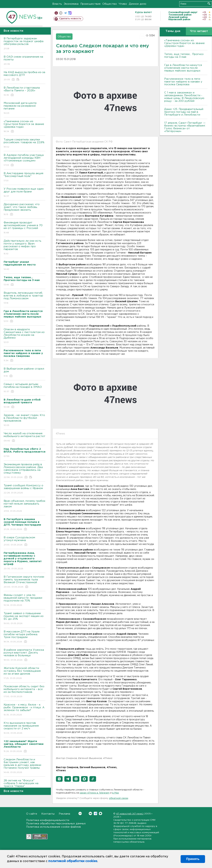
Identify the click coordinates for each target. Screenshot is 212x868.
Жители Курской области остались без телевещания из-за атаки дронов (24, 673)
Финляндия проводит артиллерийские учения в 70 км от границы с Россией (24, 228)
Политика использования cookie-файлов (54, 827)
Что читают (199, 31)
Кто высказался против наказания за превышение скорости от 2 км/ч (24, 728)
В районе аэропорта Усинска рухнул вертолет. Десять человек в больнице (24, 655)
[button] (59, 779)
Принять (193, 859)
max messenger (70, 13)
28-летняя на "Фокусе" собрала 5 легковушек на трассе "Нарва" (24, 786)
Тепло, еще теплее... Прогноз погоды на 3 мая (184, 56)
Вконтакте (80, 813)
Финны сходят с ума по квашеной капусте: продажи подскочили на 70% (24, 600)
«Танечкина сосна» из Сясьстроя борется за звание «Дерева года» (24, 127)
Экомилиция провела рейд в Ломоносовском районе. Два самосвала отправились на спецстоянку (24, 471)
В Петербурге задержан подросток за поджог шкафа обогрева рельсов (24, 44)
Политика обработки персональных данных (56, 824)
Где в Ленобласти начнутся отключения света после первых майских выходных (183, 68)
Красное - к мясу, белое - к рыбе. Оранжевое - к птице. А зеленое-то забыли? (24, 710)
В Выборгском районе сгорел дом (24, 373)
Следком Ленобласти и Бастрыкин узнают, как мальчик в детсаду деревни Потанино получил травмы (24, 766)
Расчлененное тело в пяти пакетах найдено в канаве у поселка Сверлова (183, 82)
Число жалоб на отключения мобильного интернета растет (24, 437)
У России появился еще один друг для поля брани (24, 193)
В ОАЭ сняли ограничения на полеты (24, 61)
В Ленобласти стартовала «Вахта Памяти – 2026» (24, 92)
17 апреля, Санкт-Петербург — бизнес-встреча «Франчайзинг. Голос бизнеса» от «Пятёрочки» (185, 127)
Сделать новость (70, 19)
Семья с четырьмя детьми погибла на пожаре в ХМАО (24, 388)
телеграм (65, 13)
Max (101, 813)
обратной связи (119, 798)
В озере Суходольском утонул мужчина (24, 541)
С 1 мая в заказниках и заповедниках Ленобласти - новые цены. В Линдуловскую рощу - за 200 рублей (184, 97)
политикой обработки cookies (73, 861)
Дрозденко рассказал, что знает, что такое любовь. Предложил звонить (24, 210)
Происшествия (90, 4)
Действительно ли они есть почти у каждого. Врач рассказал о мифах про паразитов (24, 247)
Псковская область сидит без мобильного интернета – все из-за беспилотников (24, 692)
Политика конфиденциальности (48, 820)
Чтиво (123, 4)
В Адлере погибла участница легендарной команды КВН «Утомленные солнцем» (24, 160)
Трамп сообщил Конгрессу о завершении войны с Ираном (24, 489)
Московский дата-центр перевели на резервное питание (24, 108)
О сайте (32, 814)
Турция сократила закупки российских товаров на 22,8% (24, 143)
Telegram (95, 813)
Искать (209, 4)
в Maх (116, 793)
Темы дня (173, 31)
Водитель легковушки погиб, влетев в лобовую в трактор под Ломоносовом (24, 298)
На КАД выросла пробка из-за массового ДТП (24, 76)
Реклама (64, 814)
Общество (110, 4)
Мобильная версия (56, 13)
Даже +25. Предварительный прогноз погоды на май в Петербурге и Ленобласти (184, 112)
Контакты (48, 814)
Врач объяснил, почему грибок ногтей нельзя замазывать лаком (24, 506)
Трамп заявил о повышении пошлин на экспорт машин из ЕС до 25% (24, 619)
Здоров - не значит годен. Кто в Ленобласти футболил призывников (24, 420)
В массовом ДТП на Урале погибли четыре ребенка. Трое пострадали (24, 637)
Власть (57, 4)
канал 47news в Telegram (95, 793)
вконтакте (61, 13)
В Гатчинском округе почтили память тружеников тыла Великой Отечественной (24, 582)
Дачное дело (138, 4)
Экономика (71, 4)
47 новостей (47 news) (130, 814)
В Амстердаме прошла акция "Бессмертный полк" (24, 177)
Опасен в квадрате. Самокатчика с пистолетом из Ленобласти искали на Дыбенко (24, 336)
